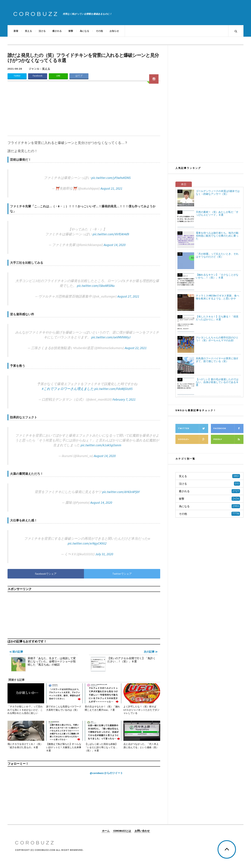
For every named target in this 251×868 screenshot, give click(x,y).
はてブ (79, 76)
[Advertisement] (84, 111)
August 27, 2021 (128, 296)
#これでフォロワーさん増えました (68, 389)
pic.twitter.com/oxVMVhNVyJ (111, 337)
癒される (57, 31)
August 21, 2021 (111, 188)
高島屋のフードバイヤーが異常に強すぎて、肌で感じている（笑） (217, 360)
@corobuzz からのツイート (106, 773)
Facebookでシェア (46, 574)
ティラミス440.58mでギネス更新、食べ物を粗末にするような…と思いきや (217, 297)
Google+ (193, 439)
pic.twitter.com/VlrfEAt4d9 (111, 234)
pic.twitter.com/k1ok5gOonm (101, 445)
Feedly (228, 439)
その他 (99, 31)
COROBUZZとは (122, 831)
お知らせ (114, 31)
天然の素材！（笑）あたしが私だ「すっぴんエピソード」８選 (217, 213)
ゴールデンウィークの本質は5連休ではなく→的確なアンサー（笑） (218, 192)
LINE (58, 76)
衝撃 (71, 31)
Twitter (17, 76)
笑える (28, 31)
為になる (84, 31)
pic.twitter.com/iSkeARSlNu (96, 286)
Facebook (38, 76)
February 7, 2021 (124, 399)
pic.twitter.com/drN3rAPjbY (121, 492)
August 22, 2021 (136, 348)
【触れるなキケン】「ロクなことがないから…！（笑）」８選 (217, 276)
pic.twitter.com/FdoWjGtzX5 (113, 389)
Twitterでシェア (122, 574)
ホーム (106, 831)
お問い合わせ (142, 831)
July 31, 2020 (104, 554)
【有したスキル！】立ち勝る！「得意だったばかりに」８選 (217, 318)
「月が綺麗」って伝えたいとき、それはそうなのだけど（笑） (217, 255)
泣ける (42, 31)
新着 (16, 31)
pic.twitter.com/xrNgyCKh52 (87, 543)
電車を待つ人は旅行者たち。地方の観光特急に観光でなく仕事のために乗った (217, 236)
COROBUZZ (36, 14)
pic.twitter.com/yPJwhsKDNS (111, 178)
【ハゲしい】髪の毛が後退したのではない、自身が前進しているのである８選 (217, 382)
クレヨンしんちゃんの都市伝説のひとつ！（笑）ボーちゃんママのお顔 (217, 339)
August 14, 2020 (115, 245)
